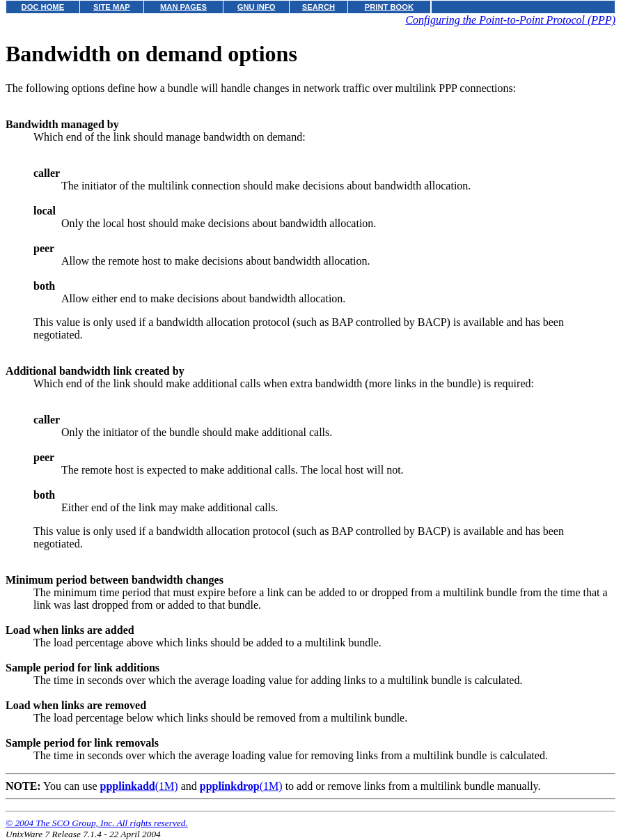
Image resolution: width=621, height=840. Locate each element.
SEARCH (319, 7)
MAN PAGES (183, 7)
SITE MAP (112, 7)
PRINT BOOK (389, 7)
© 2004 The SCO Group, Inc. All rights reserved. (97, 823)
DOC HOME (43, 7)
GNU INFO (257, 7)
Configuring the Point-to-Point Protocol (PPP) (510, 20)
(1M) (139, 786)
